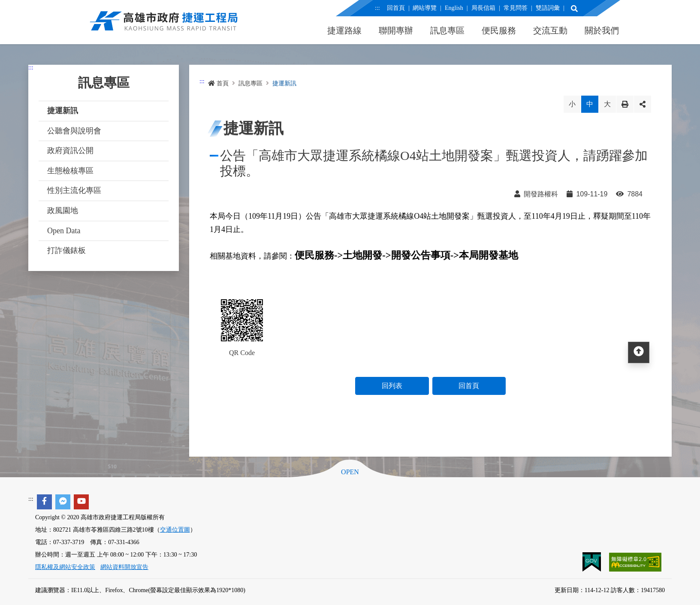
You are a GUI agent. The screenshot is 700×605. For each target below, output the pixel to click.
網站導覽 (425, 8)
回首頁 (396, 8)
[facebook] (44, 502)
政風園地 (63, 211)
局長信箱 (483, 8)
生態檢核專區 (70, 171)
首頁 (218, 83)
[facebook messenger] (63, 502)
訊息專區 (447, 30)
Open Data (64, 231)
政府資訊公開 (70, 150)
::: (377, 8)
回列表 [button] (392, 386)
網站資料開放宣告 (124, 567)
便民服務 (499, 30)
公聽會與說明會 (74, 131)
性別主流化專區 (74, 190)
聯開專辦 (396, 30)
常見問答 (516, 8)
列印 (625, 104)
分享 (643, 104)
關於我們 (602, 30)
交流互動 (550, 30)
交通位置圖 (175, 530)
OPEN (350, 472)
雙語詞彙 (547, 8)
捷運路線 (344, 30)
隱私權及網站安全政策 (65, 567)
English (454, 8)
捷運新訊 (63, 111)
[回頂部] (639, 352)
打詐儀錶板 (66, 250)
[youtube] (81, 502)
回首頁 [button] (469, 386)
